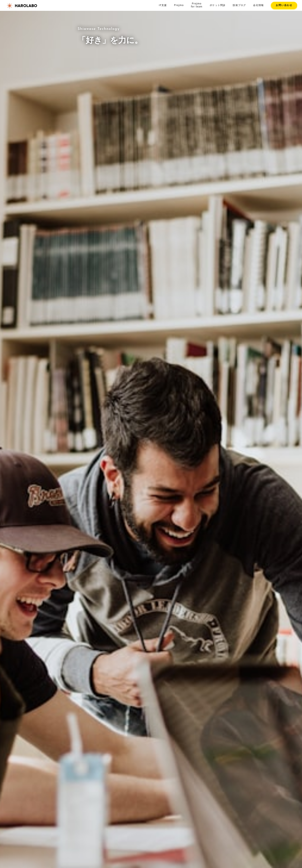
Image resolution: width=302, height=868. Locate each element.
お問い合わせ (284, 5)
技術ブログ (239, 5)
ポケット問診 (218, 5)
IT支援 (163, 5)
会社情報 (258, 5)
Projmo (179, 5)
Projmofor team (197, 5)
